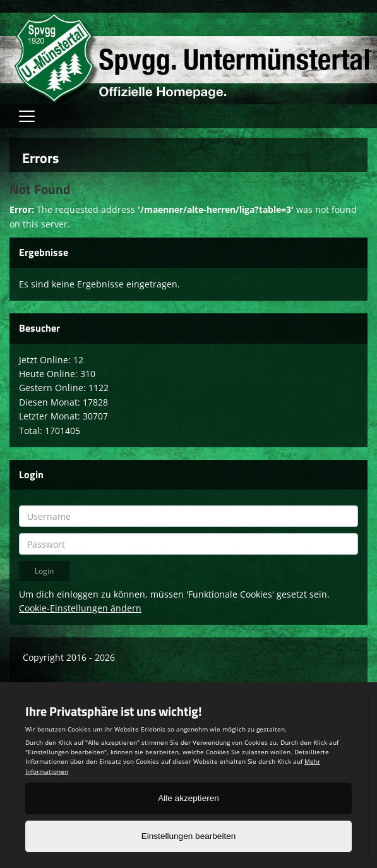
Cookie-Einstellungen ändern (80, 608)
